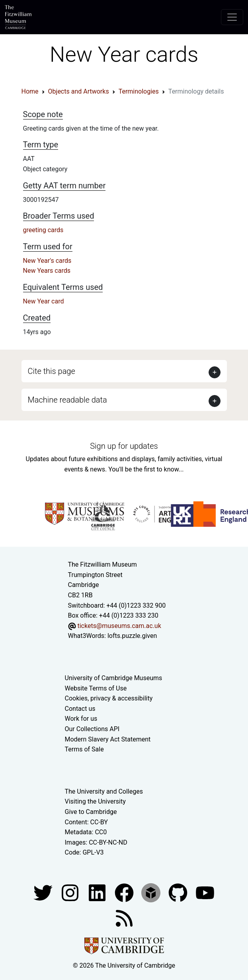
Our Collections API (92, 729)
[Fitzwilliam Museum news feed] (124, 918)
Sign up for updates (124, 446)
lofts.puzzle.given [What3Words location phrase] (132, 636)
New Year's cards (47, 261)
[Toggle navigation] (232, 17)
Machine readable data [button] (67, 400)
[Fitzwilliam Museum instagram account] (71, 892)
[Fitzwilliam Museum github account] (179, 892)
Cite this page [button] (52, 371)
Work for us (81, 719)
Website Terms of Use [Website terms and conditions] (96, 688)
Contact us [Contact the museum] (80, 709)
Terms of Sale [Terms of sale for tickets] (84, 749)
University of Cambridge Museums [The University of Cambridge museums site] (114, 678)
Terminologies (139, 91)
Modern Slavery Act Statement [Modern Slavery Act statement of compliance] (108, 739)
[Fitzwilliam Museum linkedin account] (125, 892)
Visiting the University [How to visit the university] (95, 801)
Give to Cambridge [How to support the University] (91, 812)
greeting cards (43, 230)
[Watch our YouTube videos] (205, 892)
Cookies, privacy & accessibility (109, 698)
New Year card (44, 301)
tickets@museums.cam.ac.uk (119, 626)
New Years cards (47, 271)
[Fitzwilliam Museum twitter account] (44, 892)
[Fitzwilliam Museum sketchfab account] (152, 892)
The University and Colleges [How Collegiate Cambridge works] (104, 791)
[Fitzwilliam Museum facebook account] (98, 892)
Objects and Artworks (79, 91)
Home (30, 91)
